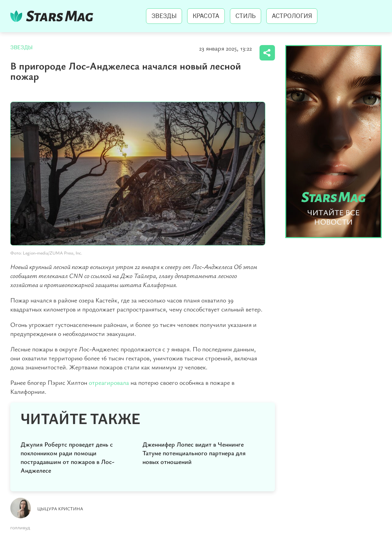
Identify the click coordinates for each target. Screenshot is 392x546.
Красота (206, 16)
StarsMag (54, 16)
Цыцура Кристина (60, 509)
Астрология (292, 16)
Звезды (164, 16)
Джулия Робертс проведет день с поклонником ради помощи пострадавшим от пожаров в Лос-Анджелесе (68, 457)
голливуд (20, 527)
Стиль (246, 16)
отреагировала (109, 382)
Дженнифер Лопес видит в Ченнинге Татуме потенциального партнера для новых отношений (194, 453)
